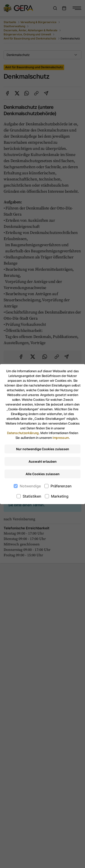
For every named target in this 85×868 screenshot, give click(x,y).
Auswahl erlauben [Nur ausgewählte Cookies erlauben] (43, 461)
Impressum (61, 438)
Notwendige (30, 486)
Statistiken (32, 496)
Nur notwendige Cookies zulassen (43, 449)
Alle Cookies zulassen (43, 474)
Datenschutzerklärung (23, 433)
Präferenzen (61, 486)
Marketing (60, 496)
